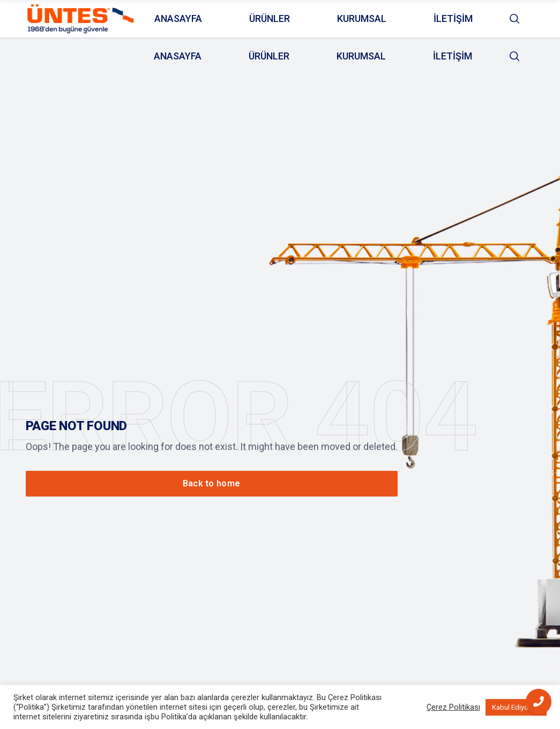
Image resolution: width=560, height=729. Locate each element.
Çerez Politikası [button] (453, 707)
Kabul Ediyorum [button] (516, 707)
